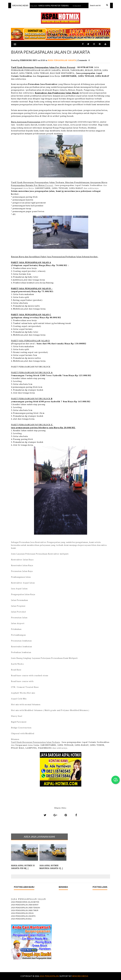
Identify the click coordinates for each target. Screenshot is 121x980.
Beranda (63, 887)
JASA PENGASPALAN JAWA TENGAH (26, 908)
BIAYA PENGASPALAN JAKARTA (62, 60)
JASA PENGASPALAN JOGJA (22, 913)
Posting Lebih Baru (24, 887)
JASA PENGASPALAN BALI (22, 919)
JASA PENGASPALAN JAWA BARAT (25, 905)
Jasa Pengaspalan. (50, 976)
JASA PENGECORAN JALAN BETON (25, 902)
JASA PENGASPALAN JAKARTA (23, 916)
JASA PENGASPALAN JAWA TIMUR (25, 910)
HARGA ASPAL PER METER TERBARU (55, 6)
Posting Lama (100, 887)
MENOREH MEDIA (80, 976)
